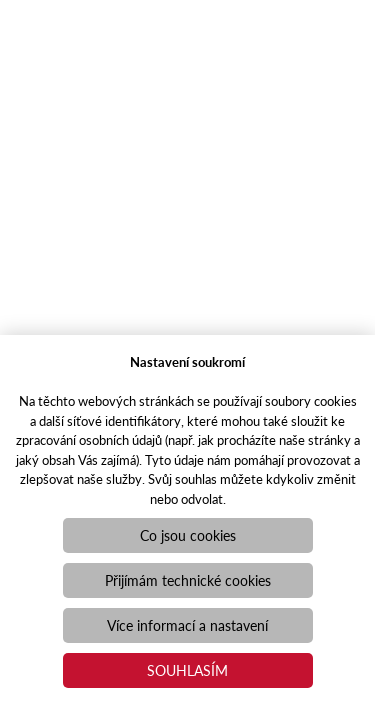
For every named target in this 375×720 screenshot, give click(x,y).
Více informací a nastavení (187, 625)
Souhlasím (187, 670)
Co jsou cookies (188, 535)
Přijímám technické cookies (188, 580)
